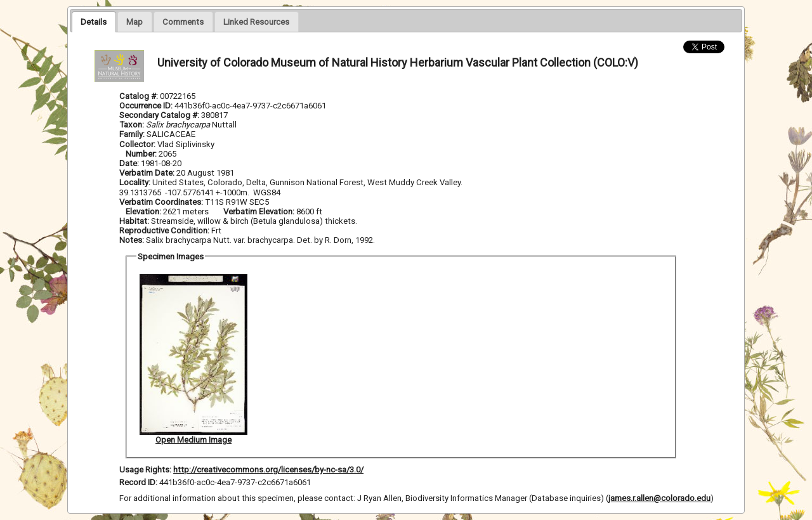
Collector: (138, 144)
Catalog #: (140, 96)
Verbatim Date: (147, 173)
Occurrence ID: (147, 106)
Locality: (135, 182)
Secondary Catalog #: (160, 115)
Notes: (132, 240)
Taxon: (132, 125)
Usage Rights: (145, 470)
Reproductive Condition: (164, 231)
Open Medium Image (193, 440)
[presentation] (94, 22)
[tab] (94, 22)
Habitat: (135, 221)
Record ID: (139, 482)
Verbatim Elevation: (260, 211)
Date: (129, 163)
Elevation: (144, 211)
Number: (142, 154)
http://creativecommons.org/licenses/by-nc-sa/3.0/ (268, 470)
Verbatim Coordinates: (162, 202)
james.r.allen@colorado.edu (659, 498)
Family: (132, 134)
